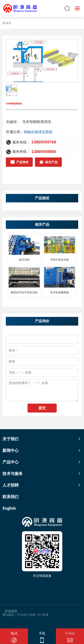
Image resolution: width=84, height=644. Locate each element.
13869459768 (44, 142)
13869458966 (44, 152)
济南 (32, 615)
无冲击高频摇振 (60, 292)
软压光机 (24, 260)
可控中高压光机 (60, 260)
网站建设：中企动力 (16, 615)
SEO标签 (43, 615)
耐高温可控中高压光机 (24, 292)
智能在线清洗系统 (38, 132)
